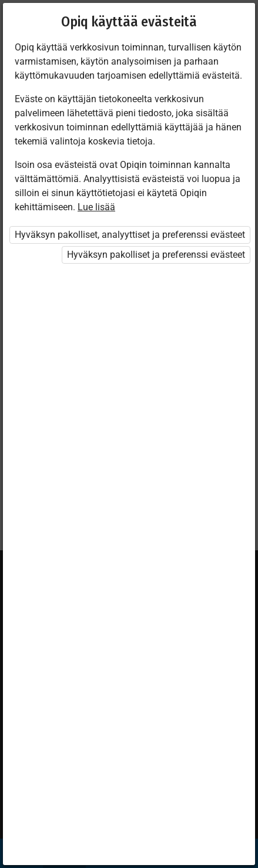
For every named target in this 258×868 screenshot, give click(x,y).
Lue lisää (96, 207)
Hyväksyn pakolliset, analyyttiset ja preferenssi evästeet (130, 235)
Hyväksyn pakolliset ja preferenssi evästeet (156, 255)
